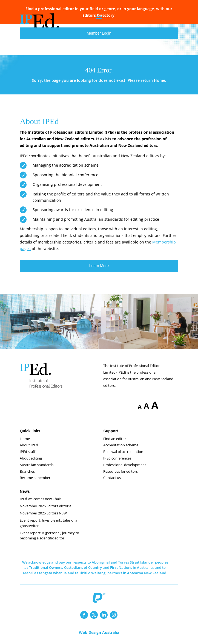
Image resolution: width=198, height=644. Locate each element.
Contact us (112, 478)
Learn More (99, 266)
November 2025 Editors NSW (43, 513)
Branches (27, 471)
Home (160, 80)
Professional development (125, 465)
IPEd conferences (117, 458)
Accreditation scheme (121, 445)
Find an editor (115, 439)
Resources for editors (120, 471)
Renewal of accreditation (123, 452)
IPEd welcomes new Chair (40, 499)
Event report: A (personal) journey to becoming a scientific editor (49, 536)
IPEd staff (28, 452)
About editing (31, 458)
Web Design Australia (99, 632)
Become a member (35, 478)
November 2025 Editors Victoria (45, 506)
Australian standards (37, 465)
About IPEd (29, 445)
